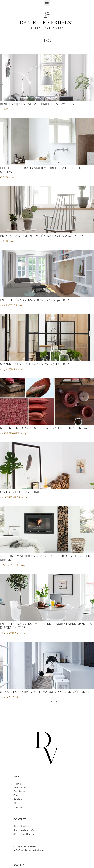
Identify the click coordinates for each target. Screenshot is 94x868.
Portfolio (19, 791)
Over (17, 795)
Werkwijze (20, 788)
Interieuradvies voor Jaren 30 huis (35, 300)
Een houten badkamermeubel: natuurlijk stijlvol (41, 170)
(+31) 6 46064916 (25, 847)
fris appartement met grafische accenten (42, 236)
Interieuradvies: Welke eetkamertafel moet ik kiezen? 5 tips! (46, 626)
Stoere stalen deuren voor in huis (35, 364)
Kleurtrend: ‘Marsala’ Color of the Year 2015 (44, 428)
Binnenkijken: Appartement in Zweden (37, 104)
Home (17, 784)
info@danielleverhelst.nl (29, 851)
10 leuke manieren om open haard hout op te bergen (45, 558)
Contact (19, 807)
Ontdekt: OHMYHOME (20, 492)
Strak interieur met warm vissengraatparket (46, 692)
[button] (47, 3)
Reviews (19, 799)
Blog (16, 803)
